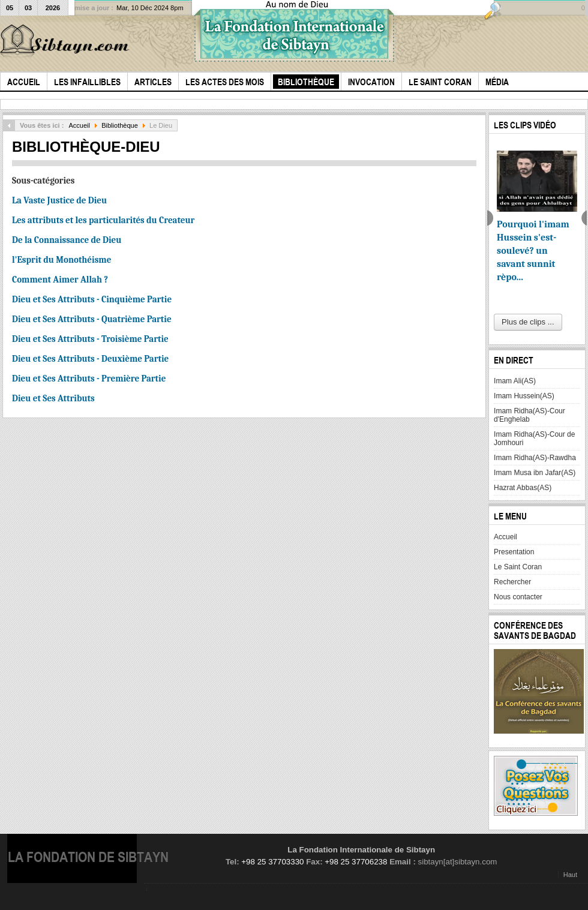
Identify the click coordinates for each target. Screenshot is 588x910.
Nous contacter (518, 597)
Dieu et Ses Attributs (53, 398)
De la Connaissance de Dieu (67, 240)
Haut (570, 875)
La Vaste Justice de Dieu (59, 200)
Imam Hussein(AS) (524, 396)
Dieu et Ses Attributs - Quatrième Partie (92, 319)
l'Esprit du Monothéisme (61, 260)
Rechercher (512, 582)
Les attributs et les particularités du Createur (103, 220)
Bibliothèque (120, 125)
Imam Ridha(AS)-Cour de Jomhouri (534, 439)
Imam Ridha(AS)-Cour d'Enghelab (529, 415)
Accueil (79, 125)
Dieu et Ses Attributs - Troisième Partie (90, 339)
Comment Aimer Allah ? (60, 280)
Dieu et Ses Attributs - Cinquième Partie (92, 299)
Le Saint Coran (518, 567)
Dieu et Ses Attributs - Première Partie (89, 379)
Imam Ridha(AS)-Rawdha (535, 458)
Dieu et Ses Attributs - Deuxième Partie (90, 359)
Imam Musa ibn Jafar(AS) (535, 473)
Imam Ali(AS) (515, 381)
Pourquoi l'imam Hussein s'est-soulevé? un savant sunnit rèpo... (533, 251)
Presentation (514, 552)
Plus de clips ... (528, 322)
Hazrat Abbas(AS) (523, 488)
